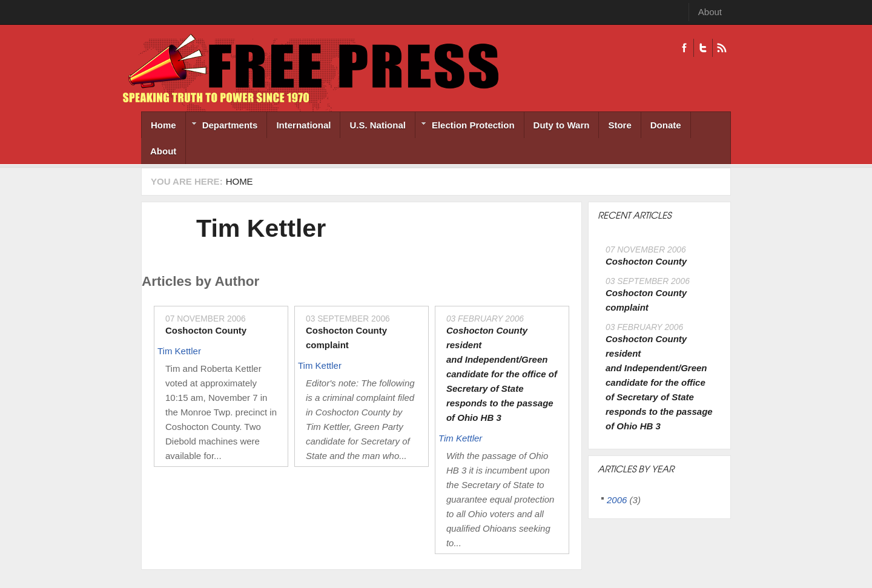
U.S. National (378, 125)
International (303, 125)
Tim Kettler (261, 228)
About (710, 12)
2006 (617, 500)
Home (163, 125)
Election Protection (465, 126)
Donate (666, 125)
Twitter (703, 48)
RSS (722, 48)
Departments (222, 126)
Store (619, 125)
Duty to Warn (562, 125)
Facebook (684, 48)
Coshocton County (206, 330)
